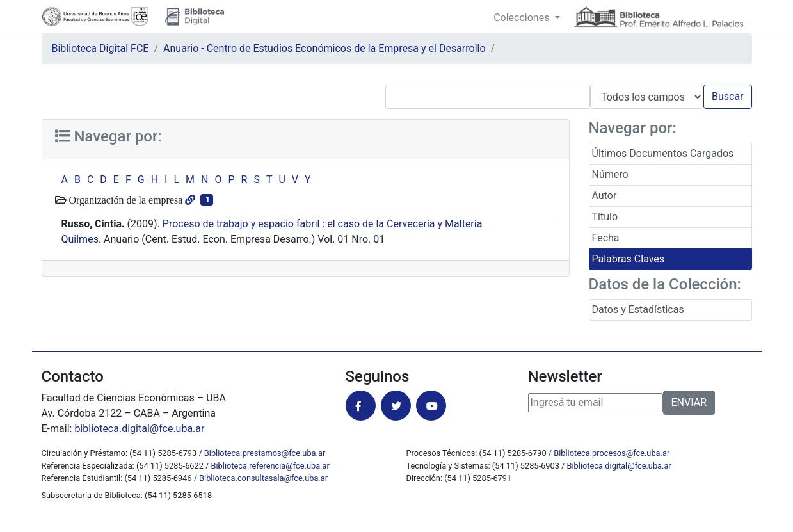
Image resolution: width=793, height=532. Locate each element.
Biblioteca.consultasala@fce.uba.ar (263, 478)
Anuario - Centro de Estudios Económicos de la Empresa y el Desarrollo (324, 48)
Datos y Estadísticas (638, 310)
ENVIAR (689, 402)
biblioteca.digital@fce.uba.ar (139, 429)
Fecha (606, 238)
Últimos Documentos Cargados (663, 153)
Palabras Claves (629, 259)
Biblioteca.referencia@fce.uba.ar (270, 466)
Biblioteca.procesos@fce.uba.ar (612, 453)
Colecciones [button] (523, 18)
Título (605, 217)
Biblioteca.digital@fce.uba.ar (619, 466)
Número (610, 174)
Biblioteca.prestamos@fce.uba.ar (265, 453)
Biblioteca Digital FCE (100, 48)
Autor (605, 196)
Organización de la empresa (125, 200)
